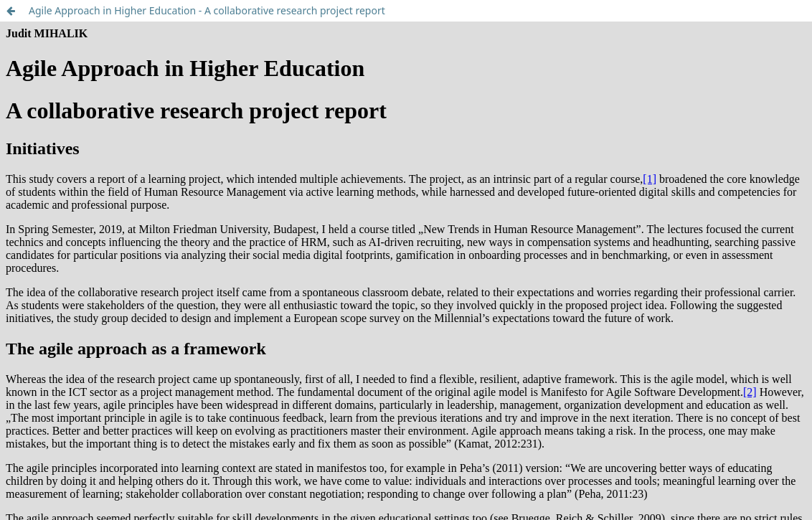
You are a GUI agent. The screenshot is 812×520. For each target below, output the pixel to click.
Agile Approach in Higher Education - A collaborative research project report (207, 10)
